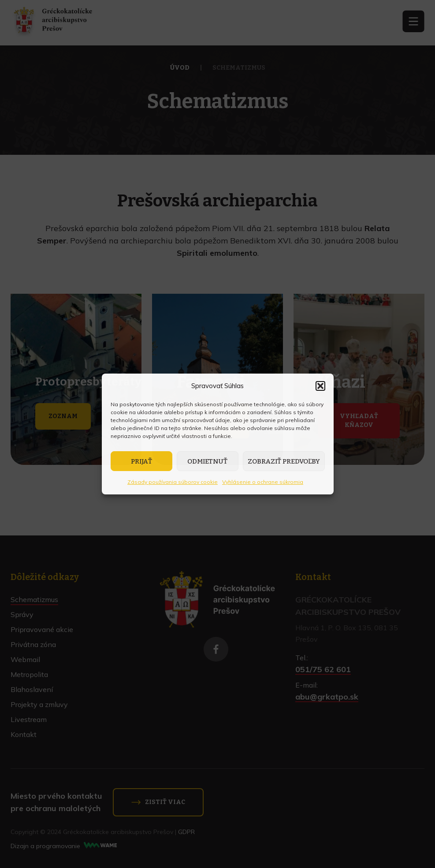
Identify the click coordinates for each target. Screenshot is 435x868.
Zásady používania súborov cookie (173, 482)
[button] (320, 386)
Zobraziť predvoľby (284, 461)
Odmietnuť (207, 461)
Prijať (141, 461)
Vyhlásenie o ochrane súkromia (263, 482)
